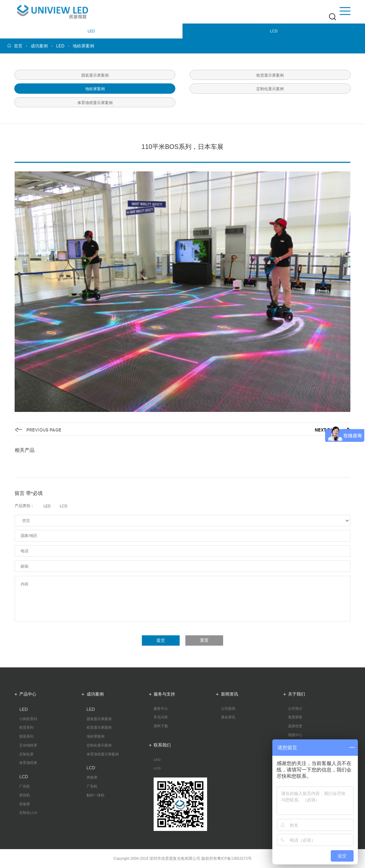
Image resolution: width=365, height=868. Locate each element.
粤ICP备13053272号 (234, 858)
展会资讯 (228, 717)
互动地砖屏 (28, 745)
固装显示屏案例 (99, 719)
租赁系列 (26, 728)
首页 (18, 46)
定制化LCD (28, 813)
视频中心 (295, 735)
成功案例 (39, 46)
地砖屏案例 (83, 46)
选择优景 (295, 726)
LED (60, 46)
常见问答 (161, 717)
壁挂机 (25, 795)
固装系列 (26, 737)
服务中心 (161, 709)
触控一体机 (96, 795)
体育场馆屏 (28, 763)
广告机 (25, 786)
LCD (157, 768)
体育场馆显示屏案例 (103, 754)
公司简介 (295, 709)
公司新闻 (228, 709)
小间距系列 (28, 719)
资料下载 (161, 726)
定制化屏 (26, 754)
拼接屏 (25, 804)
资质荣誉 (295, 717)
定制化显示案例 (99, 745)
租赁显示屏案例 (99, 728)
